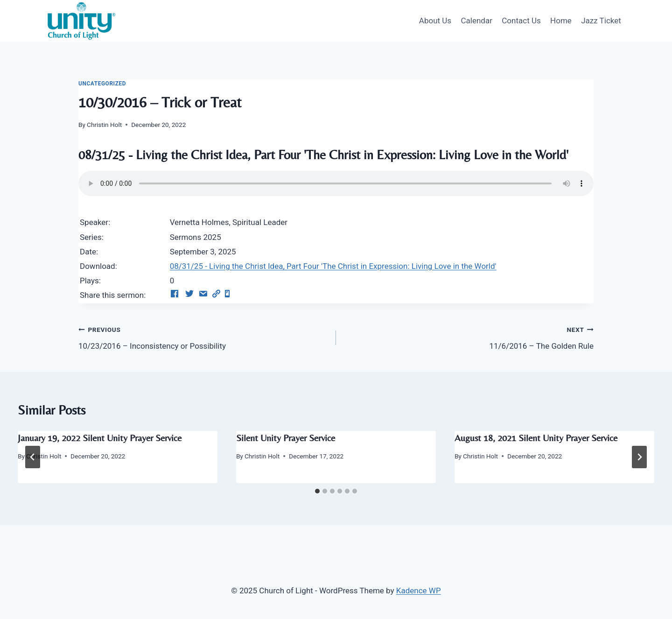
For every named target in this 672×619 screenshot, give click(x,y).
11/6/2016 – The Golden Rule (469, 337)
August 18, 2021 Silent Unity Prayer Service (536, 438)
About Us (435, 21)
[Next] (639, 457)
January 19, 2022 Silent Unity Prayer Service (100, 438)
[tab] (317, 491)
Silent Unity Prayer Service (286, 438)
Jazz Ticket (601, 21)
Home (561, 21)
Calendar (476, 21)
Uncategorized (102, 84)
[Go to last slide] (33, 457)
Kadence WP (419, 591)
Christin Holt (104, 125)
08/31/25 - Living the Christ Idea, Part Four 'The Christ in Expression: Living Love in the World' (333, 266)
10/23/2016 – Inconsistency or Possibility (203, 337)
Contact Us (521, 21)
